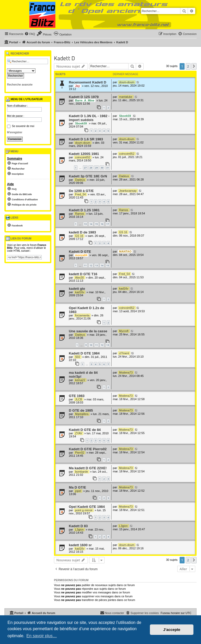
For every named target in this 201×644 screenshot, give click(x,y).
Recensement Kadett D (88, 82)
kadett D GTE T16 (83, 274)
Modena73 (126, 372)
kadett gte (77, 289)
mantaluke (126, 97)
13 (85, 224)
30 (102, 168)
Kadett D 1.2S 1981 (84, 210)
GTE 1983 (77, 396)
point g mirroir (84, 510)
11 (85, 265)
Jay (77, 86)
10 (91, 345)
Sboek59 (81, 123)
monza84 (81, 255)
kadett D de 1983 (82, 232)
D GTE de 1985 (81, 410)
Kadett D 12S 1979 (84, 97)
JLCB (79, 399)
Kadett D (65, 59)
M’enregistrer (15, 132)
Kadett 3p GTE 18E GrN (88, 176)
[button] (194, 66)
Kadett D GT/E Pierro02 (88, 449)
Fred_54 (80, 194)
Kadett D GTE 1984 (84, 353)
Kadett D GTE (80, 252)
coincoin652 (83, 157)
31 (108, 168)
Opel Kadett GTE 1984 (87, 507)
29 (96, 168)
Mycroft (124, 331)
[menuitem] (30, 34)
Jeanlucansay (128, 191)
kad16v (80, 292)
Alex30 (80, 278)
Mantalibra (82, 414)
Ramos (80, 214)
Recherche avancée (20, 85)
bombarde (82, 472)
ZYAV (79, 433)
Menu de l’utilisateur (24, 99)
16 (102, 224)
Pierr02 (80, 453)
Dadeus (80, 180)
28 (91, 168)
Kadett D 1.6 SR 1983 (86, 139)
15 (96, 224)
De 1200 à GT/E (81, 191)
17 (108, 224)
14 (91, 224)
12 (91, 265)
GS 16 (79, 236)
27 (85, 168)
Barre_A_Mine (85, 100)
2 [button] (188, 66)
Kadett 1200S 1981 (84, 154)
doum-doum (127, 82)
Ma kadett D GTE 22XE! (88, 468)
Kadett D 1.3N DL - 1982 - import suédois (89, 118)
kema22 (80, 380)
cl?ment (124, 353)
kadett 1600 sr (80, 545)
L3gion (79, 529)
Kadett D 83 (78, 526)
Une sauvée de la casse (88, 331)
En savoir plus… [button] (42, 636)
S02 (78, 357)
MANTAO (125, 251)
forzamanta (82, 315)
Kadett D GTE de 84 (85, 430)
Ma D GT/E (77, 487)
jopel (78, 491)
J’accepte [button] (172, 630)
